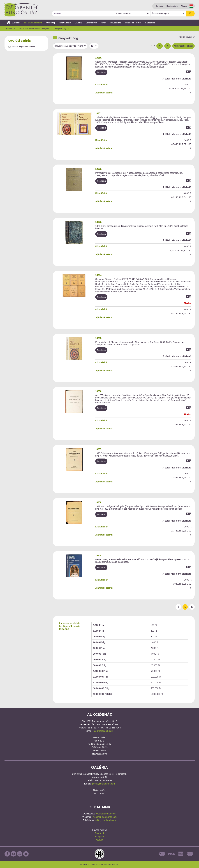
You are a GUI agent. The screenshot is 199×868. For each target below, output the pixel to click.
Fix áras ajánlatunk (33, 23)
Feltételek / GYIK (133, 23)
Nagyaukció (65, 23)
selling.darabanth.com (106, 820)
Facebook (99, 833)
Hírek (103, 23)
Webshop (51, 23)
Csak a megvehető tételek (24, 47)
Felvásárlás (116, 23)
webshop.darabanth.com (105, 817)
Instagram (99, 836)
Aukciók (13, 23)
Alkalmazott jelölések (183, 46)
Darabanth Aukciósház (22, 10)
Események (91, 23)
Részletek (101, 72)
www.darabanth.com (106, 814)
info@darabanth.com (103, 731)
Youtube (100, 840)
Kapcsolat (150, 23)
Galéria (78, 23)
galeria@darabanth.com (103, 784)
